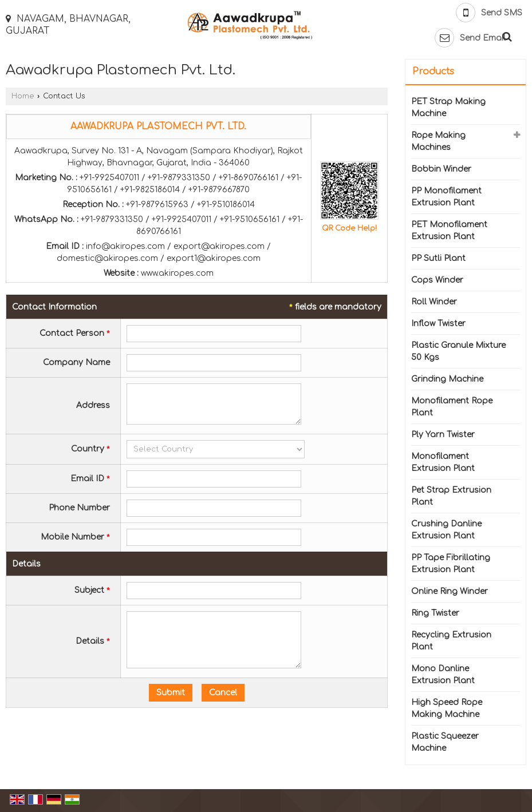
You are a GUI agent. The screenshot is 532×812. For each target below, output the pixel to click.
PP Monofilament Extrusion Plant (446, 197)
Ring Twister (435, 613)
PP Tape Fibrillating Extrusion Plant (451, 564)
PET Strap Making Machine (448, 108)
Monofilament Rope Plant (452, 407)
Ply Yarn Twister (443, 435)
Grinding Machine (447, 379)
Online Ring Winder (450, 591)
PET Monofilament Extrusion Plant (449, 231)
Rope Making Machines (438, 141)
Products (433, 72)
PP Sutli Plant (438, 258)
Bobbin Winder (441, 169)
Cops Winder (437, 280)
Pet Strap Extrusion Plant (451, 496)
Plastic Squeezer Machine (445, 742)
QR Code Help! (349, 228)
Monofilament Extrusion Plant (443, 462)
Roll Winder (434, 302)
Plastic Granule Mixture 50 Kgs (458, 351)
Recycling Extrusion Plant (451, 641)
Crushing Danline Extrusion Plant (446, 530)
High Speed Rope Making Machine (447, 708)
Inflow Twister (438, 324)
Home (23, 96)
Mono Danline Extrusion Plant (443, 675)
